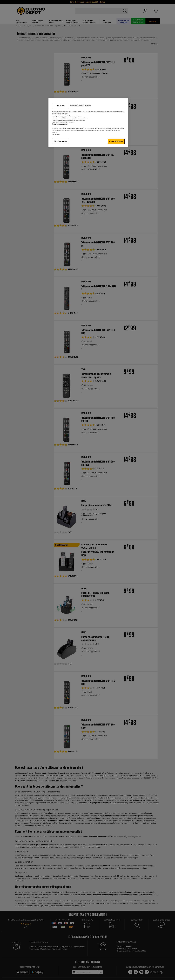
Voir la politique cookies (60, 124)
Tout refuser (60, 105)
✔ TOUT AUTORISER (116, 141)
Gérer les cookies (60, 141)
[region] (88, 123)
